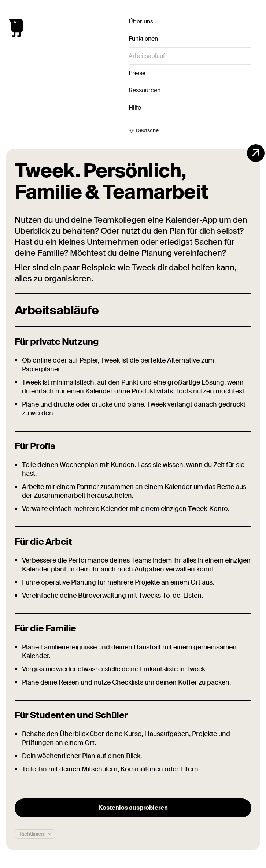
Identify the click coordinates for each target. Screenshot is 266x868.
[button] (190, 90)
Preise (137, 73)
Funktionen (143, 39)
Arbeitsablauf (147, 56)
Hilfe (135, 107)
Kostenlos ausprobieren (133, 808)
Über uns (141, 21)
